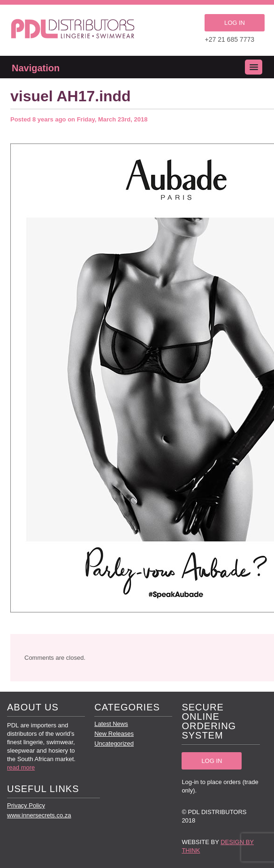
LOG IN (235, 23)
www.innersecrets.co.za (39, 815)
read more (21, 767)
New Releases (114, 734)
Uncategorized (114, 743)
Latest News (111, 724)
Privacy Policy (26, 805)
